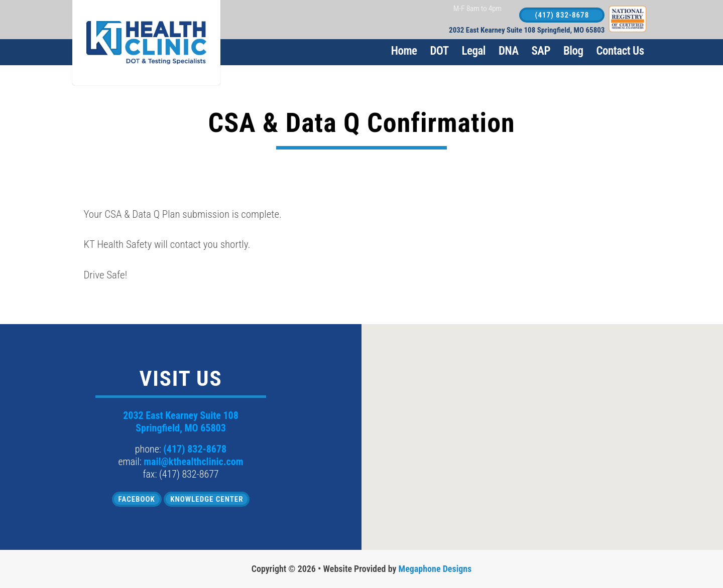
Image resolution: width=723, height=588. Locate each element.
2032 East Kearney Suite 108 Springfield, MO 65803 (527, 30)
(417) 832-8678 (562, 15)
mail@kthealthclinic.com (193, 462)
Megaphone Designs (435, 569)
